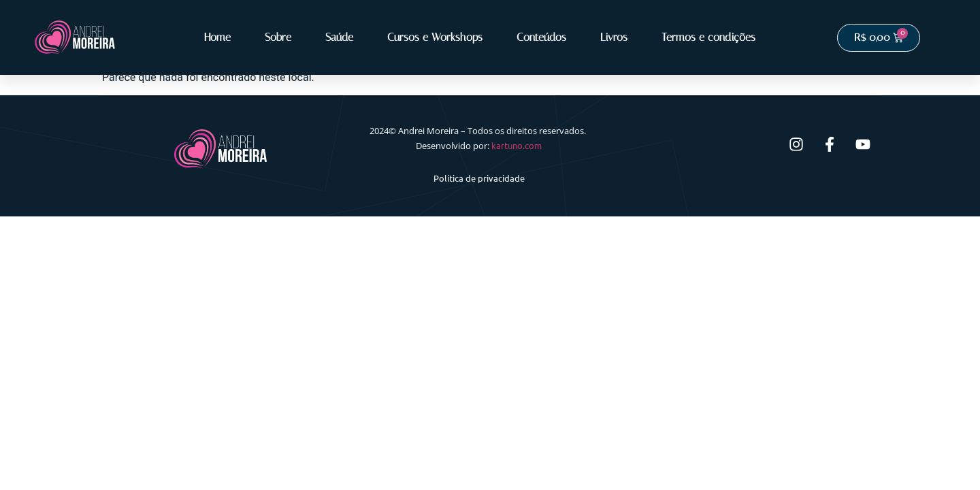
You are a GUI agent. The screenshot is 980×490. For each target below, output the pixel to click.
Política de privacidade (479, 178)
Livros (614, 37)
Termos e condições (708, 37)
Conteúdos (541, 37)
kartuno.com (517, 145)
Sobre (278, 37)
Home (217, 37)
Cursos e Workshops (435, 37)
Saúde (339, 37)
